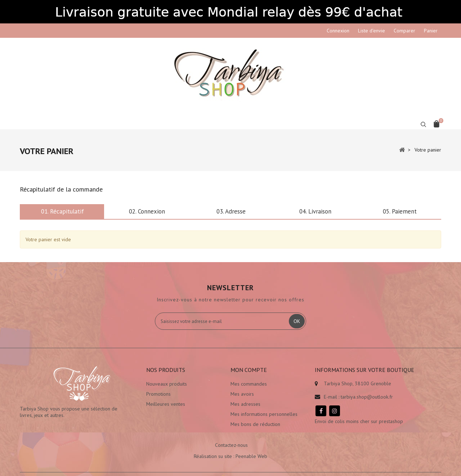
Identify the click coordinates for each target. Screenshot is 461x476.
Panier (431, 31)
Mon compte (249, 370)
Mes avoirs (242, 394)
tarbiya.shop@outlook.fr (367, 397)
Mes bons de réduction (255, 424)
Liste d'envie (372, 31)
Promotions (158, 394)
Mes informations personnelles (264, 414)
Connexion (338, 31)
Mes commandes (249, 384)
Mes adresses (245, 404)
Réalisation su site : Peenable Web (230, 456)
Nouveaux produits (167, 384)
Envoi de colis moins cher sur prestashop (359, 421)
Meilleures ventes (166, 404)
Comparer (404, 31)
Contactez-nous (231, 445)
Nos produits (166, 370)
